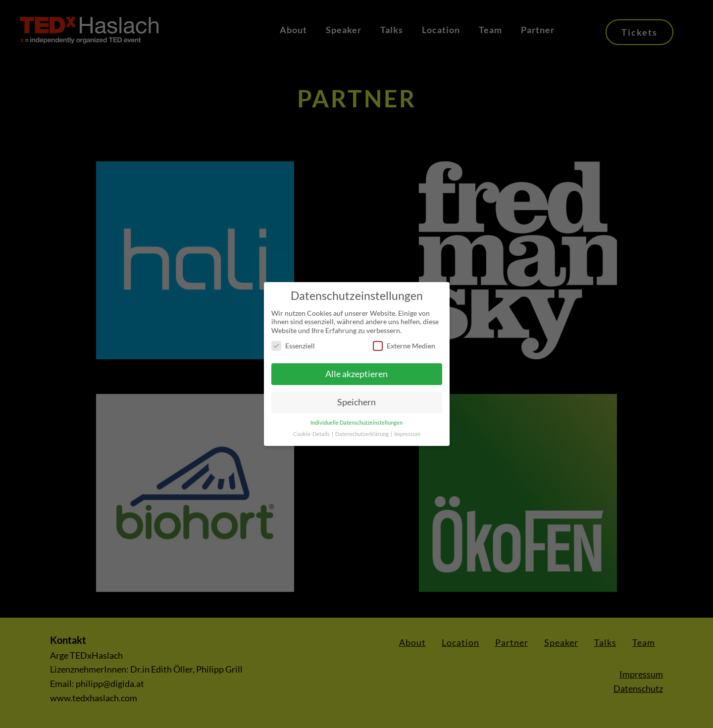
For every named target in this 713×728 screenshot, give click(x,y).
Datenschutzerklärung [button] (362, 434)
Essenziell (293, 346)
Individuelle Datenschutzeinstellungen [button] (356, 423)
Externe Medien (404, 346)
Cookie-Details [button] (312, 434)
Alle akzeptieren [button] (356, 374)
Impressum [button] (407, 434)
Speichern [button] (356, 402)
